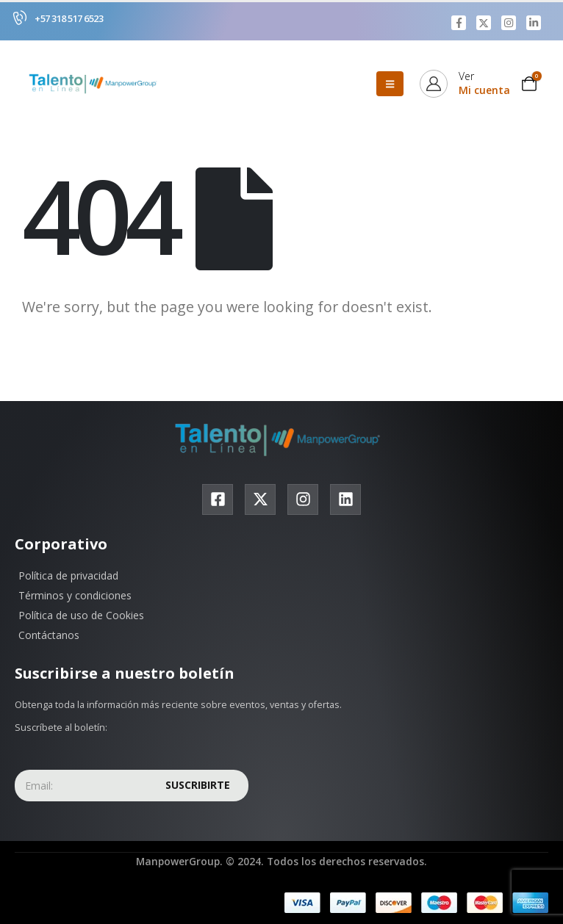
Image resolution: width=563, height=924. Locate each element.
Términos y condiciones (75, 595)
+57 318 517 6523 (69, 18)
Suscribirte (198, 785)
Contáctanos (49, 635)
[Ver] (465, 84)
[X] (484, 23)
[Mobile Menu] (390, 84)
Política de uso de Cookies (81, 615)
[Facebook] (459, 23)
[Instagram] (509, 23)
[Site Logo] (96, 84)
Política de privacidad (68, 575)
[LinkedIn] (534, 23)
